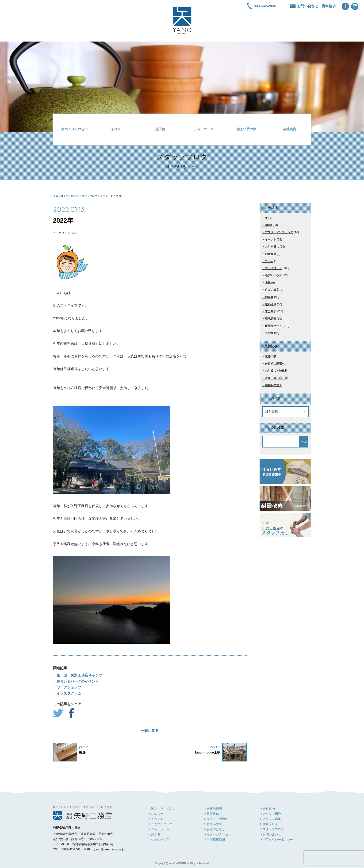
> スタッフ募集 (270, 819)
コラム (269, 261)
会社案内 (290, 129)
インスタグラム (69, 693)
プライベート (273, 268)
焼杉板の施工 (273, 385)
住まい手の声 (246, 129)
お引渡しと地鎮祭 (276, 371)
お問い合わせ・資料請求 (313, 6)
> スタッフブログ (272, 829)
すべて (269, 218)
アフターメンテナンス (279, 232)
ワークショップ (69, 687)
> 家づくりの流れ (216, 819)
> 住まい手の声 (159, 839)
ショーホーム (203, 129)
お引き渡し (272, 247)
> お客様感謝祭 (215, 839)
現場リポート (273, 326)
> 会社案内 (267, 809)
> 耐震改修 (212, 814)
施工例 (160, 129)
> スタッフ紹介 (270, 814)
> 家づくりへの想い (162, 809)
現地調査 (271, 319)
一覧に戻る (150, 731)
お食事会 (271, 254)
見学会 (269, 333)
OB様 (268, 225)
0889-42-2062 (261, 6)
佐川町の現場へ (275, 364)
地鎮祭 (269, 297)
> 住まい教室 (213, 824)
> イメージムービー (218, 834)
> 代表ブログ (269, 824)
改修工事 (271, 356)
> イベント (156, 819)
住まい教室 (272, 290)
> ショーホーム (159, 829)
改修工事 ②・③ (276, 378)
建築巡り (271, 304)
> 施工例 (154, 834)
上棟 (268, 283)
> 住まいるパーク (161, 824)
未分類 (269, 311)
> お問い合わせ (270, 834)
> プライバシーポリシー (277, 839)
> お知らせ (156, 814)
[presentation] (334, 858)
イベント (117, 129)
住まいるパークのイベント (78, 681)
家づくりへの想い (74, 129)
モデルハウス (273, 275)
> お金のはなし (215, 829)
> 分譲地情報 (213, 809)
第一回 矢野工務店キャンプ (79, 675)
